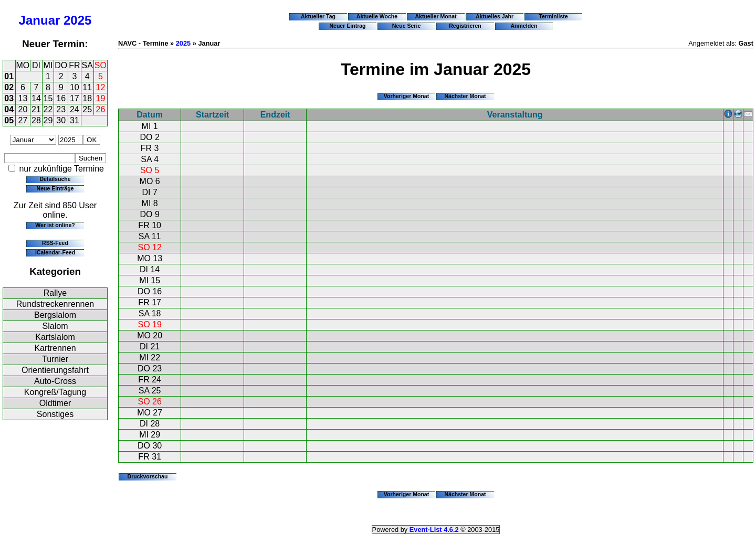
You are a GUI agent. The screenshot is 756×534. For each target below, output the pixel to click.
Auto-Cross (55, 381)
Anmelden (524, 26)
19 (101, 98)
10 (75, 87)
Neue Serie (407, 26)
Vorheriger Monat (407, 96)
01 (9, 76)
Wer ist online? (55, 225)
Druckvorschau (148, 476)
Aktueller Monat (435, 16)
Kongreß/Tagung (55, 392)
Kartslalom (55, 337)
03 (9, 98)
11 (87, 87)
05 (9, 120)
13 (23, 98)
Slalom (55, 326)
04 (9, 109)
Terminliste (553, 16)
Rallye (55, 293)
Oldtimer (55, 403)
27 (23, 120)
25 (87, 109)
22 (48, 109)
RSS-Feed (55, 243)
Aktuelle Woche (377, 16)
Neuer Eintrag (347, 26)
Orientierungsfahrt (55, 370)
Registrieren (465, 26)
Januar (40, 20)
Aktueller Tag (318, 16)
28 (36, 120)
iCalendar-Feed (55, 252)
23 (61, 109)
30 (61, 120)
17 (75, 98)
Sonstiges (55, 414)
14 (36, 98)
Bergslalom (55, 315)
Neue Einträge (55, 188)
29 (48, 120)
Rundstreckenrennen (55, 304)
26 (101, 109)
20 (23, 109)
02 (9, 87)
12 (101, 87)
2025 (77, 20)
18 (87, 98)
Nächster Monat (465, 96)
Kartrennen (55, 348)
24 (75, 109)
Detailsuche (55, 179)
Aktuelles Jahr (495, 16)
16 (61, 98)
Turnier (55, 359)
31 (75, 120)
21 (36, 109)
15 (48, 98)
